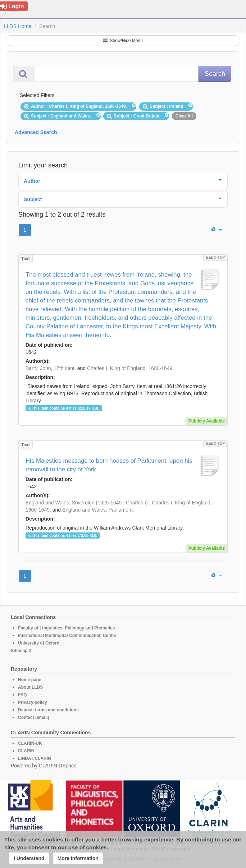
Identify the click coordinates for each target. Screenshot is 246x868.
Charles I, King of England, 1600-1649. (130, 368)
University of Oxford (39, 643)
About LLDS (30, 687)
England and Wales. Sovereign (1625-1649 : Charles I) (87, 503)
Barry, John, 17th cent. (51, 368)
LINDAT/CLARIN (35, 758)
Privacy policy (33, 702)
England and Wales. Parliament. (98, 510)
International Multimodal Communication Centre (67, 636)
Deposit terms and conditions (48, 710)
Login (12, 6)
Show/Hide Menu (123, 41)
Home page (30, 680)
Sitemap (19, 651)
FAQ (22, 695)
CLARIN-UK (30, 743)
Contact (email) (34, 717)
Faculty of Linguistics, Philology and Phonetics (66, 628)
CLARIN (26, 751)
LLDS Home (18, 26)
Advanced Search (36, 132)
